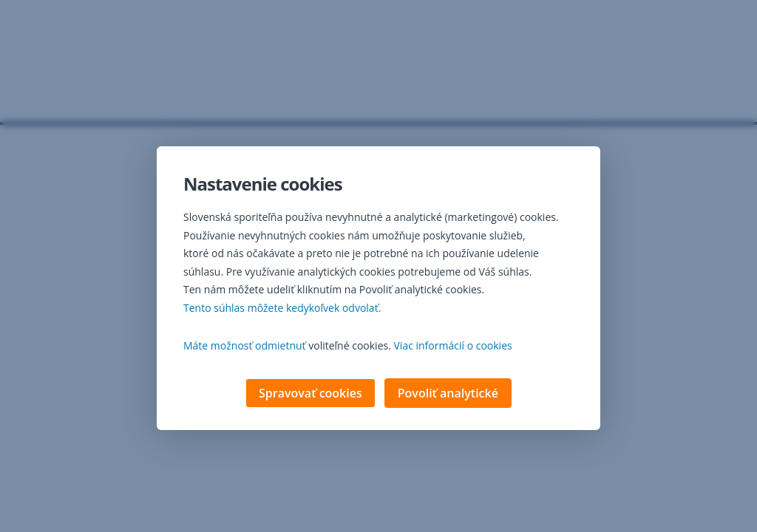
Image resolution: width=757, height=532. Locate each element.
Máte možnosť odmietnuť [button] (245, 347)
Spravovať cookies (310, 395)
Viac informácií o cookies (453, 347)
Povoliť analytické (448, 395)
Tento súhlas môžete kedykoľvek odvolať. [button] (282, 309)
